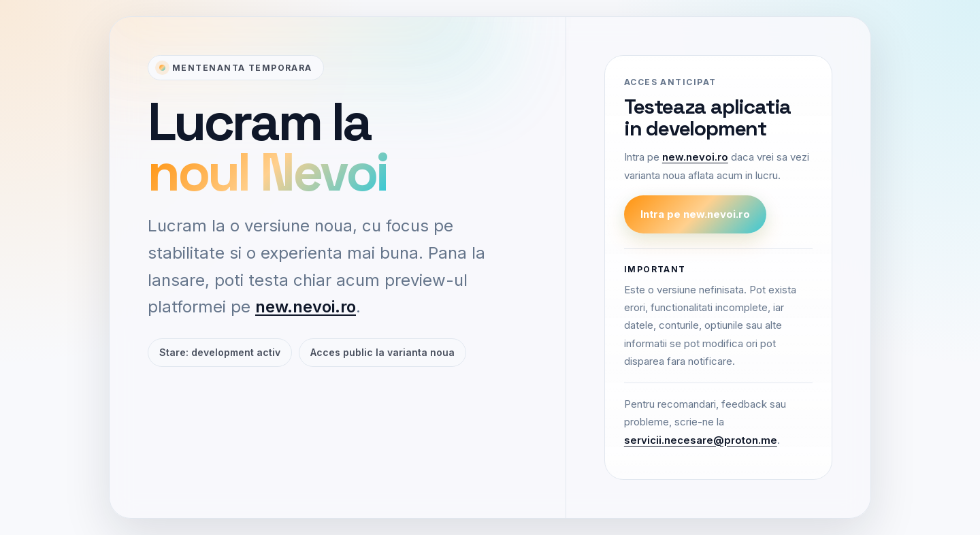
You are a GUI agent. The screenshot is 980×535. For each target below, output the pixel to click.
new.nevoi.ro (306, 307)
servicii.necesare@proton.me (701, 440)
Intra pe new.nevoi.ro (695, 214)
